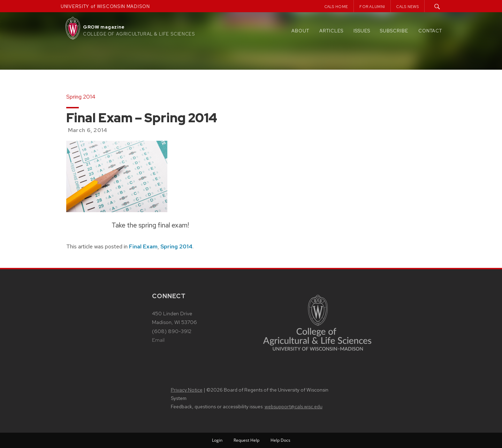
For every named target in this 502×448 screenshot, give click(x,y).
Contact (430, 31)
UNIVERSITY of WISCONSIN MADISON (105, 6)
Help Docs (280, 440)
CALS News (408, 7)
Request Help (246, 440)
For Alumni (372, 7)
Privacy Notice (187, 390)
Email (158, 340)
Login (217, 440)
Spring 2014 (176, 246)
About (300, 31)
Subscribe (394, 31)
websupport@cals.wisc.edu (294, 407)
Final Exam (143, 246)
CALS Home (336, 7)
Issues (362, 31)
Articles (331, 31)
